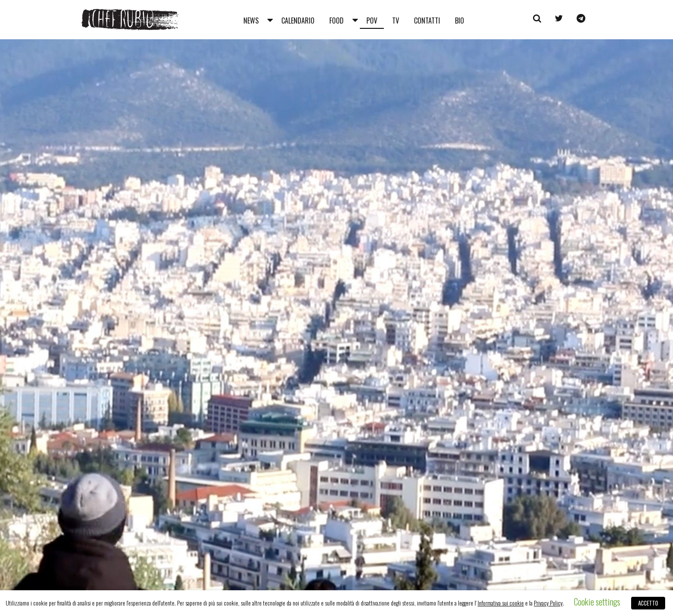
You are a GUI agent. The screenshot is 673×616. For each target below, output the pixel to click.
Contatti (427, 21)
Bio (459, 21)
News (251, 21)
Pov (372, 21)
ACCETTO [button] (648, 603)
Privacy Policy (548, 603)
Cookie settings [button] (597, 602)
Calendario (298, 21)
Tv (396, 21)
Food (336, 21)
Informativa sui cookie (501, 603)
